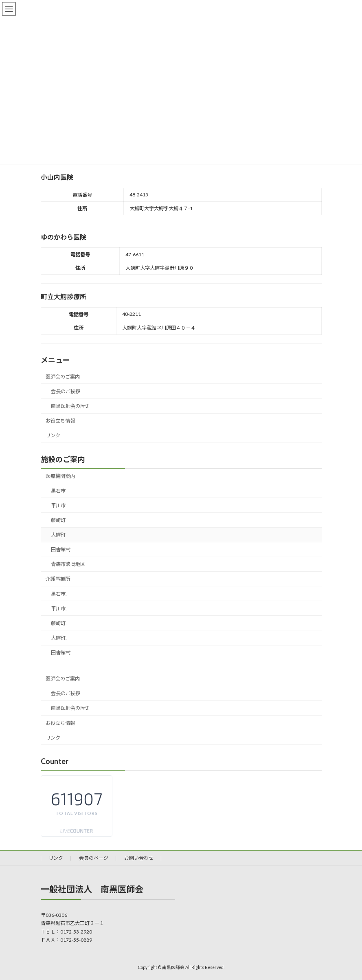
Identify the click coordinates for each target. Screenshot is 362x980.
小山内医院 (57, 177)
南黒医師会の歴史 (70, 406)
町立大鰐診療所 (64, 296)
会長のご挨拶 (65, 391)
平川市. (58, 608)
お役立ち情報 (60, 421)
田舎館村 (60, 549)
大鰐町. (58, 638)
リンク (53, 435)
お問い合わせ (139, 858)
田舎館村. (61, 653)
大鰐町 (58, 535)
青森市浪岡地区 (68, 564)
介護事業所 (58, 579)
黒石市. (58, 594)
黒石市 (58, 490)
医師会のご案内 (63, 376)
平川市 (58, 505)
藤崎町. (58, 623)
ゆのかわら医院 (64, 237)
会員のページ (94, 858)
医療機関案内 (60, 476)
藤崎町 (58, 520)
